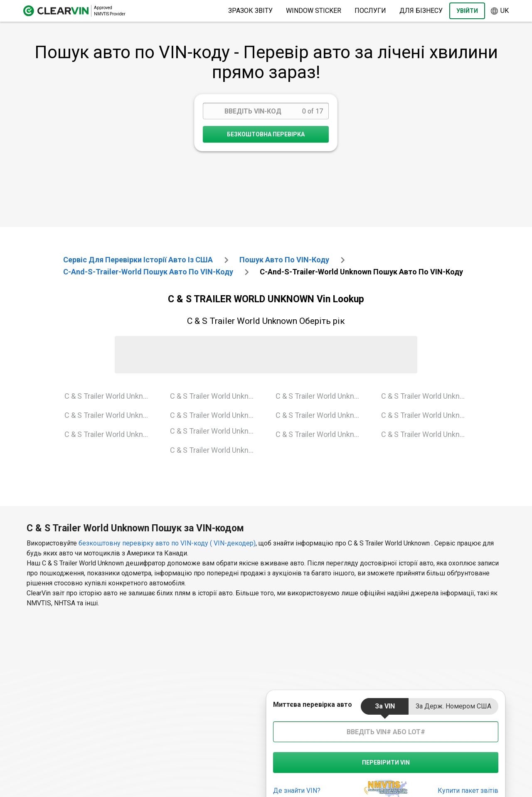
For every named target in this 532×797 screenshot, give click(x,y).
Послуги (370, 11)
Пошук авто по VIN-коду (284, 260)
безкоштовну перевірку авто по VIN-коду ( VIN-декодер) (167, 543)
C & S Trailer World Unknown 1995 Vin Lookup (216, 396)
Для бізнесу (421, 11)
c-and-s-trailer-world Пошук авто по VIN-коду (148, 272)
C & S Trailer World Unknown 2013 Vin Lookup (427, 415)
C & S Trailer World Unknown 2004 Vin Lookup (322, 396)
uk (499, 11)
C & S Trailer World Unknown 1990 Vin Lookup (111, 396)
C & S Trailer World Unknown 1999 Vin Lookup (216, 415)
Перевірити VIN (386, 762)
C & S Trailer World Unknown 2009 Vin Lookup (322, 415)
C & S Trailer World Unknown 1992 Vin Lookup (111, 434)
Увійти (467, 11)
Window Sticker (314, 11)
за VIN (385, 706)
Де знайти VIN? (297, 791)
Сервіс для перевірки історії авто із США (138, 260)
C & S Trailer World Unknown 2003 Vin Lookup (216, 450)
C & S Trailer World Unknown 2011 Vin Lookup (427, 396)
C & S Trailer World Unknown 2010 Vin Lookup (322, 434)
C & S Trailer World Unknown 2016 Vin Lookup (427, 434)
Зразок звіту (250, 11)
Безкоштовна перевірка (266, 134)
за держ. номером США (453, 706)
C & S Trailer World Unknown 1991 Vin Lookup (111, 415)
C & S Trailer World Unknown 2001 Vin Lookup (216, 431)
